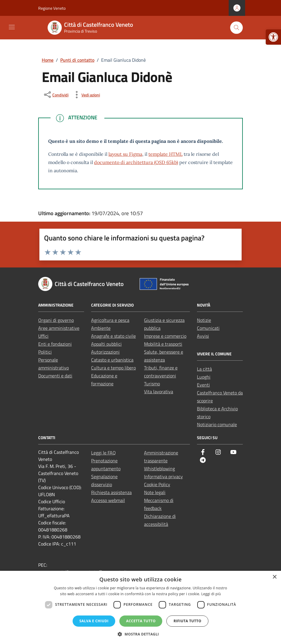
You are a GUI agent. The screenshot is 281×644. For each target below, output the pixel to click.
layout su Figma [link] (125, 154)
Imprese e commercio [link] (165, 336)
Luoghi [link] (204, 377)
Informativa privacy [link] (163, 476)
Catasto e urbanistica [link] (112, 360)
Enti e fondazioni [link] (55, 344)
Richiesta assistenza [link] (111, 492)
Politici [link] (45, 352)
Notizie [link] (204, 320)
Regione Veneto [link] (52, 8)
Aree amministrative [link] (59, 328)
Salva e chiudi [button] (94, 621)
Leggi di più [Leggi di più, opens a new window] (211, 594)
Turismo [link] (152, 384)
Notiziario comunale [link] (217, 424)
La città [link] (204, 369)
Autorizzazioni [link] (105, 352)
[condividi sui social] (56, 95)
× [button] (274, 577)
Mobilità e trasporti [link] (163, 344)
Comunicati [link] (208, 328)
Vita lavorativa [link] (159, 392)
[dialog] (140, 607)
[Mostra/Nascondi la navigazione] (12, 27)
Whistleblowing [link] (159, 469)
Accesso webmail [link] (108, 500)
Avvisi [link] (203, 336)
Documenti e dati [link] (55, 376)
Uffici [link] (43, 336)
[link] (273, 37)
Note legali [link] (155, 492)
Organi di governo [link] (56, 320)
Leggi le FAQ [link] (103, 453)
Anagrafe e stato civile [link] (113, 336)
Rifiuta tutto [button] (187, 621)
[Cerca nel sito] (236, 28)
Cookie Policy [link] (157, 484)
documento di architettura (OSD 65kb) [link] (136, 162)
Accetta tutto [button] (141, 621)
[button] (140, 634)
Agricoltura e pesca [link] (110, 320)
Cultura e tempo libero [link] (113, 368)
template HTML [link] (165, 154)
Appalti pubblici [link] (106, 344)
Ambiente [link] (101, 328)
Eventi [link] (203, 385)
